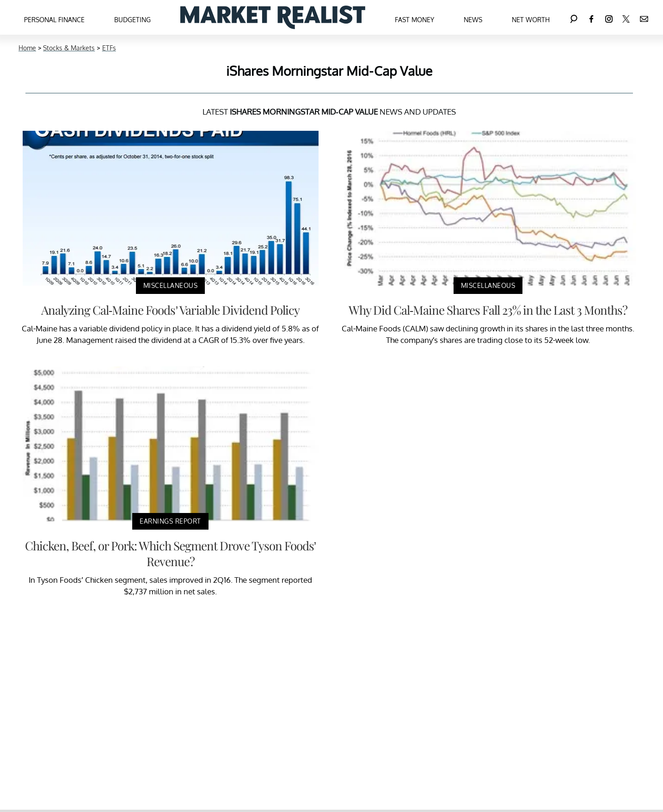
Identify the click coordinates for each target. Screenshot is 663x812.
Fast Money (414, 20)
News (473, 20)
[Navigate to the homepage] (273, 17)
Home (27, 48)
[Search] (574, 17)
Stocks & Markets (69, 48)
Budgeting (132, 20)
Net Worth (531, 20)
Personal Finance (54, 20)
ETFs (109, 48)
